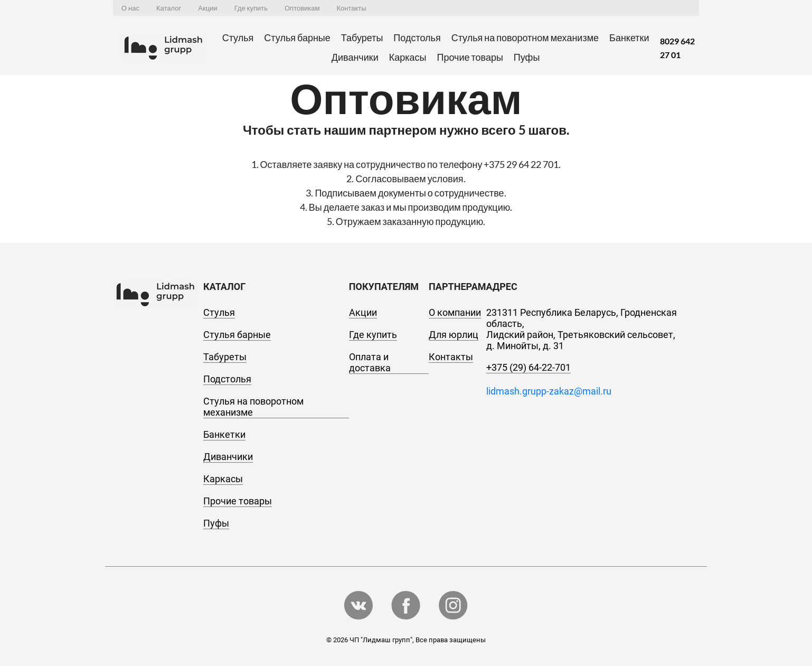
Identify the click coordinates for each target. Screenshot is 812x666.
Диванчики (355, 57)
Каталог (169, 8)
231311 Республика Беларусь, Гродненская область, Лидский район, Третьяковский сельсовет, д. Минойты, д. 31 (582, 329)
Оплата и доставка (370, 362)
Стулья (238, 37)
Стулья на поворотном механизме (525, 37)
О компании (455, 312)
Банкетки (629, 37)
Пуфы (527, 57)
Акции (207, 8)
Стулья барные (297, 37)
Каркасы (408, 57)
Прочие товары (470, 57)
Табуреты (362, 37)
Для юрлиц (454, 335)
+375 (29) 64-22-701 (528, 367)
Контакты (351, 8)
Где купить (251, 8)
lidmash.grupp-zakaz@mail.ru (549, 391)
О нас (130, 8)
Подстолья (417, 37)
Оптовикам (302, 8)
